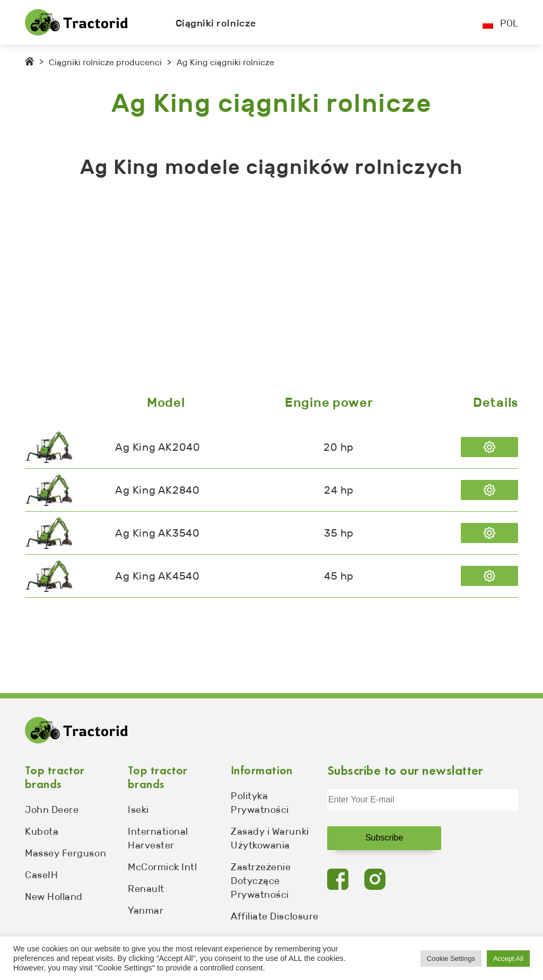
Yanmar (146, 911)
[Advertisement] (271, 289)
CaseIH (41, 875)
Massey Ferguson (65, 853)
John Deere (52, 810)
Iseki (138, 810)
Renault (146, 889)
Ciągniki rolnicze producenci (105, 62)
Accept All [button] (508, 959)
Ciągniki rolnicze (216, 23)
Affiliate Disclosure (275, 916)
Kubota (42, 832)
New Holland (54, 897)
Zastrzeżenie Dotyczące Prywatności (261, 881)
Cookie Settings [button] (451, 959)
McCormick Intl (163, 867)
